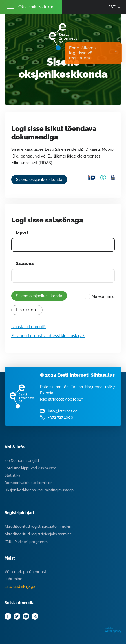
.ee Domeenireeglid (22, 461)
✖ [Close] (116, 53)
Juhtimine (13, 579)
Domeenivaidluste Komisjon (29, 483)
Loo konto (27, 310)
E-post (22, 232)
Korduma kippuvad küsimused (30, 468)
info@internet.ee (63, 411)
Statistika (12, 475)
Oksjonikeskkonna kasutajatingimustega (39, 490)
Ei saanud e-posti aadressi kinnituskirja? (48, 336)
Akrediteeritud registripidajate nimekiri (38, 526)
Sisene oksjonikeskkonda (39, 180)
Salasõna (25, 263)
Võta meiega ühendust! (26, 572)
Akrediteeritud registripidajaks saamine (38, 534)
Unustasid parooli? (28, 327)
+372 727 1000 (61, 417)
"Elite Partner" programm (26, 542)
